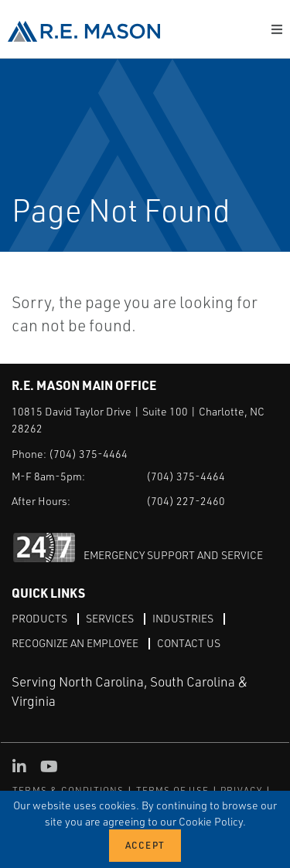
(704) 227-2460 (186, 501)
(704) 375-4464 (88, 454)
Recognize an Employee (75, 643)
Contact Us (189, 643)
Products (39, 618)
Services (110, 618)
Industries (183, 618)
